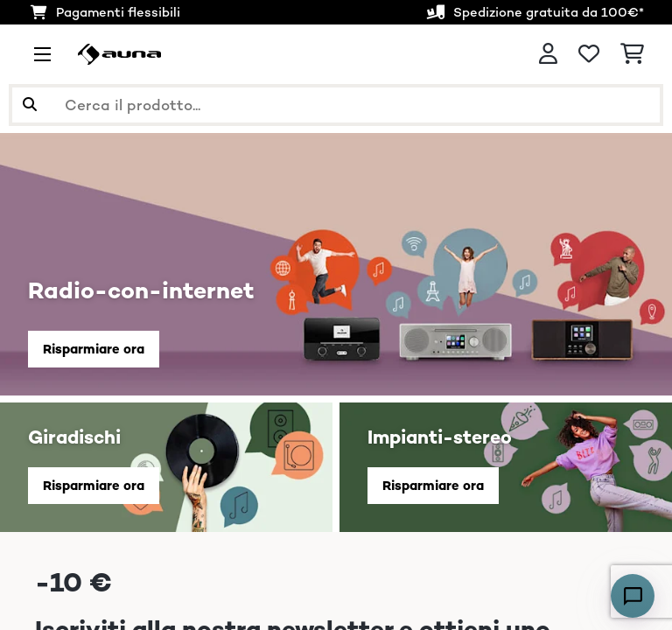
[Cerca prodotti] (336, 105)
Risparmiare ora (94, 349)
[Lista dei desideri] (589, 54)
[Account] (548, 54)
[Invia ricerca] (30, 105)
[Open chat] (633, 596)
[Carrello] (632, 54)
